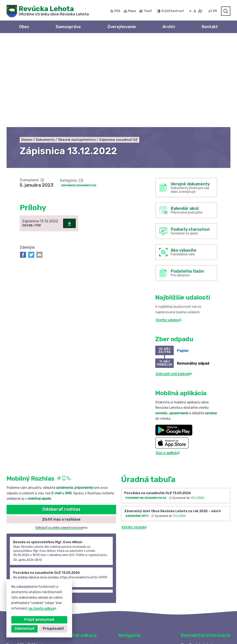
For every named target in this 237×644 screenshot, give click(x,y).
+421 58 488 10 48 (196, 589)
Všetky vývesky (134, 439)
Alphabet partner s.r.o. (67, 633)
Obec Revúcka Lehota (134, 633)
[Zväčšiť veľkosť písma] (200, 11)
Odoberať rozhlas (61, 421)
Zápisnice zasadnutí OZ (79, 97)
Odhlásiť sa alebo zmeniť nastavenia (61, 440)
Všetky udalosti (169, 232)
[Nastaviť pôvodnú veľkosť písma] (195, 11)
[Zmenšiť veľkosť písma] (190, 11)
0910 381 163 (192, 594)
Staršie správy (22, 509)
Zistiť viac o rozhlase (61, 431)
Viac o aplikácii (168, 365)
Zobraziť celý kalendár (174, 286)
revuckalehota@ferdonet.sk (204, 599)
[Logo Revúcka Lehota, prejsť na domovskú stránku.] (48, 11)
